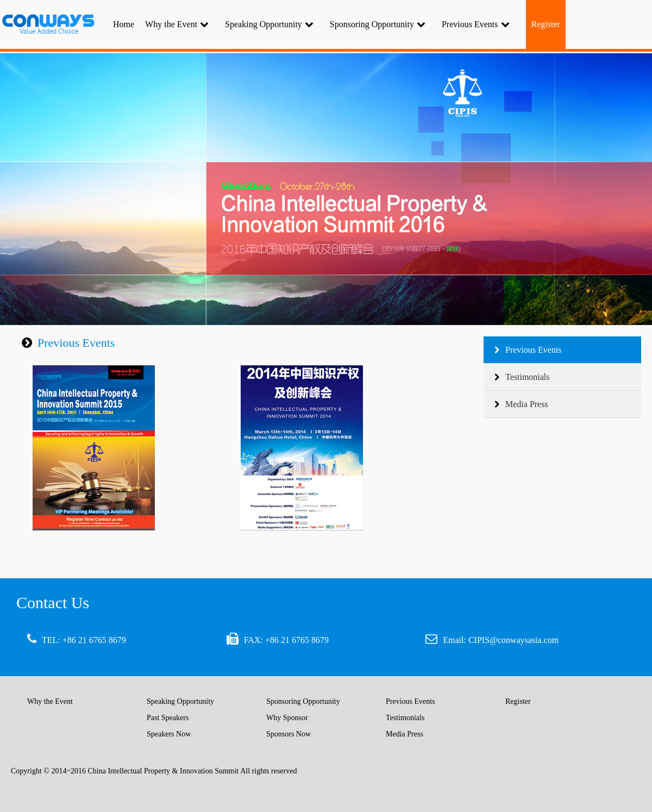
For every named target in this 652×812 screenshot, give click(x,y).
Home (124, 24)
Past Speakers (168, 718)
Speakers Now (169, 734)
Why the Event (177, 24)
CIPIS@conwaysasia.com (513, 640)
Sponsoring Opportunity (378, 24)
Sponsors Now (289, 734)
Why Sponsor (287, 718)
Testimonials (522, 377)
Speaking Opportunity (269, 24)
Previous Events (476, 24)
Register (518, 701)
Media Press (521, 404)
